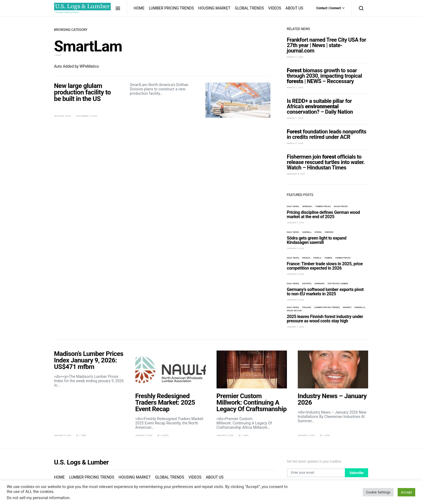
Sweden (329, 232)
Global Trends (249, 8)
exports (307, 284)
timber (328, 258)
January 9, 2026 (295, 223)
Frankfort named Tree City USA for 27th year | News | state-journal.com (327, 45)
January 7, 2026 (295, 327)
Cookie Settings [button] (378, 492)
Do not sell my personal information (38, 498)
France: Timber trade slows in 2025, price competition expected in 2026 (325, 266)
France (306, 258)
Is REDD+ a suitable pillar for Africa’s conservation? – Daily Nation (320, 106)
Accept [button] (406, 492)
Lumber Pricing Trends (171, 8)
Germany (307, 206)
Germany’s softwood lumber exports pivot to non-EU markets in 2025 (325, 292)
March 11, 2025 (295, 57)
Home (139, 8)
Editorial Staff (63, 116)
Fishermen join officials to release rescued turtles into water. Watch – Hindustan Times (326, 162)
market (347, 307)
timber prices (323, 206)
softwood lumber (338, 284)
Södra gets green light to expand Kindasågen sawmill (317, 240)
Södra (318, 232)
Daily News (293, 206)
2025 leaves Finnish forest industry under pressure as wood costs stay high (325, 319)
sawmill (307, 232)
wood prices (341, 206)
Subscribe (356, 473)
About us (295, 8)
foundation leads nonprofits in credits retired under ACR (327, 134)
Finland (306, 307)
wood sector (294, 311)
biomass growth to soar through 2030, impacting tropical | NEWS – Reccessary (325, 76)
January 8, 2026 (295, 274)
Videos (275, 8)
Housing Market (214, 8)
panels (317, 258)
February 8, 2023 (296, 174)
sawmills (360, 307)
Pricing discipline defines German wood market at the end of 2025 (323, 215)
